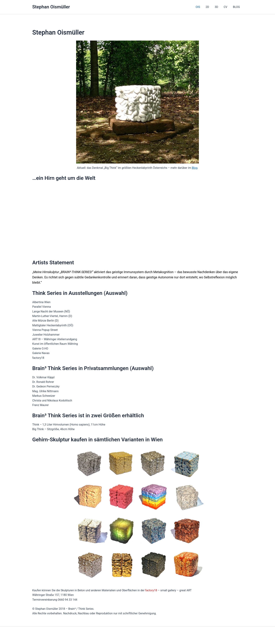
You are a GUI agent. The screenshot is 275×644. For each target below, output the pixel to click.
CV (225, 7)
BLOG (236, 7)
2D (207, 7)
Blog (195, 168)
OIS (198, 7)
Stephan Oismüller (51, 7)
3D (216, 7)
